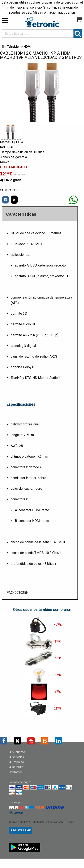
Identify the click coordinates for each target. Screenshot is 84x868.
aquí (61, 12)
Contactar (15, 772)
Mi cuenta (17, 752)
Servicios (16, 757)
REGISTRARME (21, 830)
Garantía (16, 767)
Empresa (16, 762)
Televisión (14, 47)
